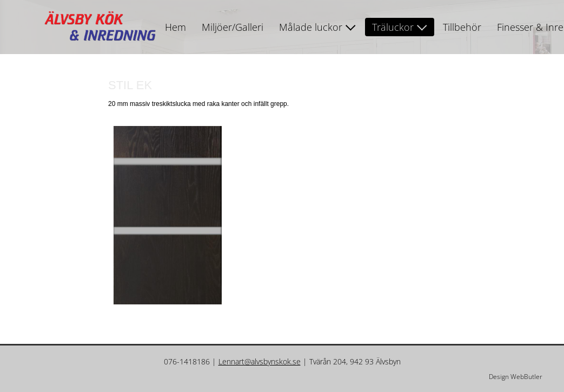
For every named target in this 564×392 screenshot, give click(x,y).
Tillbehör (462, 27)
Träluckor (393, 27)
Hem (175, 27)
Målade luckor (311, 27)
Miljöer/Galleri (233, 27)
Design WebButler (516, 377)
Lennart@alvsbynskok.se (260, 361)
